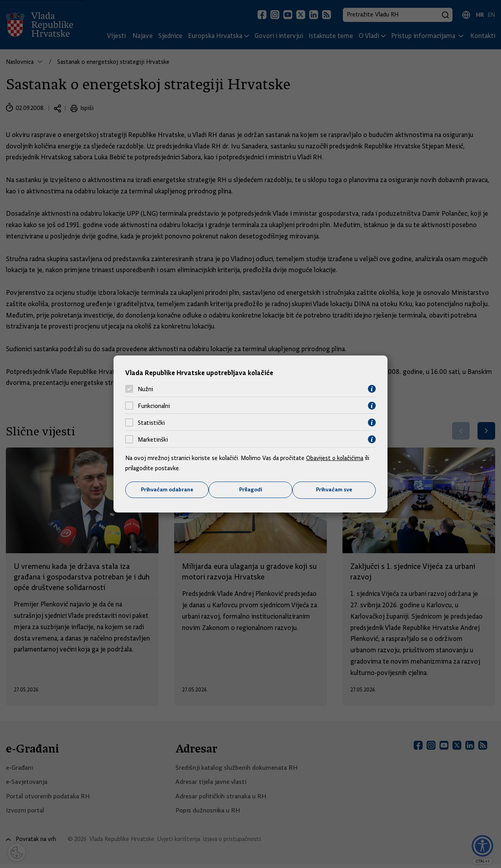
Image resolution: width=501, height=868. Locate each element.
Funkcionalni (154, 406)
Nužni (145, 389)
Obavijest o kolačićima (335, 458)
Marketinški (153, 439)
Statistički (151, 422)
